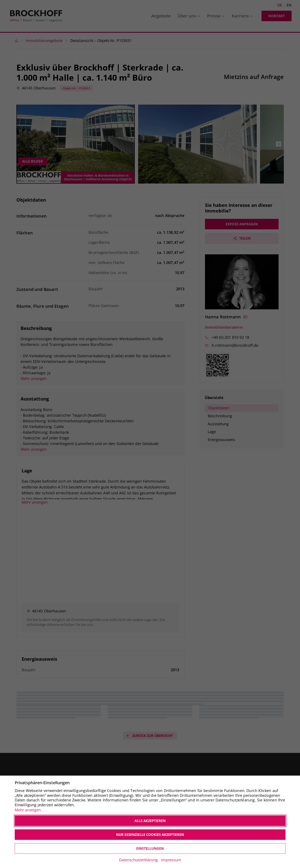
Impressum (171, 860)
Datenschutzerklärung (138, 860)
